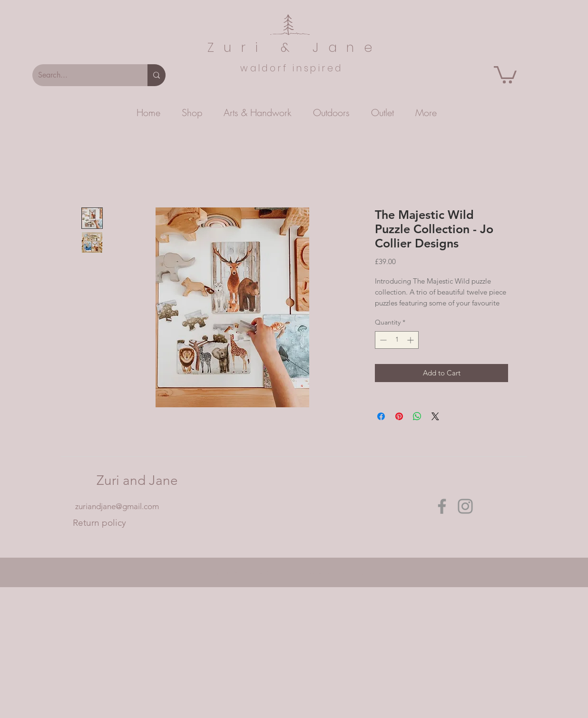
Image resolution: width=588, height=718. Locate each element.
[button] (505, 74)
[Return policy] (99, 523)
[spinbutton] (397, 340)
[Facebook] (442, 506)
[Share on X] (435, 416)
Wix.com (355, 573)
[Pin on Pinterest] (399, 416)
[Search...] (83, 75)
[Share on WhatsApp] (417, 416)
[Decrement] (382, 340)
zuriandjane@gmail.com (117, 506)
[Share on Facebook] (381, 416)
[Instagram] (465, 506)
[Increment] (411, 340)
